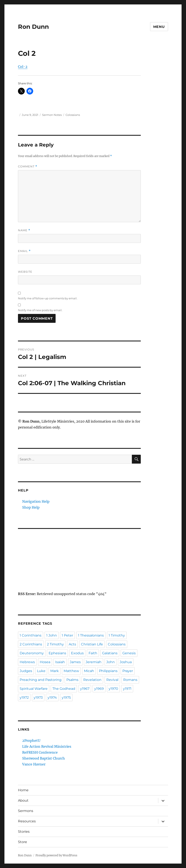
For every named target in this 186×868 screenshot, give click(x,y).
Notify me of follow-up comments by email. (48, 298)
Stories (24, 832)
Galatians (110, 653)
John (111, 662)
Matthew (71, 671)
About (23, 800)
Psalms (72, 680)
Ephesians (57, 653)
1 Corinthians (31, 635)
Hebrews (27, 662)
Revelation (92, 680)
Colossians (73, 115)
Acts (72, 644)
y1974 (52, 698)
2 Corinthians (31, 644)
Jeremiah (94, 662)
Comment (28, 166)
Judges (26, 671)
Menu (159, 27)
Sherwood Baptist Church (44, 758)
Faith (93, 653)
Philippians (108, 671)
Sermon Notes (52, 115)
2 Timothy (55, 644)
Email (24, 251)
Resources (27, 821)
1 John (52, 635)
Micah (89, 671)
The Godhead (64, 689)
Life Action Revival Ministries (47, 746)
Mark (55, 671)
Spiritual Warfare (34, 689)
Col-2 (23, 67)
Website (25, 272)
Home (23, 790)
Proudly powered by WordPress (56, 855)
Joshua (126, 662)
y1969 (99, 689)
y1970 (113, 689)
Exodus (77, 653)
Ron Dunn (33, 27)
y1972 (24, 698)
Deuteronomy (32, 653)
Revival (112, 680)
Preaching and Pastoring (41, 680)
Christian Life (92, 644)
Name (24, 230)
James (75, 662)
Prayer (128, 671)
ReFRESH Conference (40, 752)
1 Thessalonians (91, 635)
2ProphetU (31, 741)
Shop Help (31, 507)
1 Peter (67, 635)
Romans (130, 680)
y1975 (66, 698)
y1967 (85, 689)
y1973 (38, 698)
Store (23, 842)
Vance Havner (34, 764)
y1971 (127, 689)
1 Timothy (117, 635)
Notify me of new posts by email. (40, 310)
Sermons (26, 811)
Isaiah (60, 662)
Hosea (45, 662)
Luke (41, 671)
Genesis (129, 653)
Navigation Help (36, 501)
